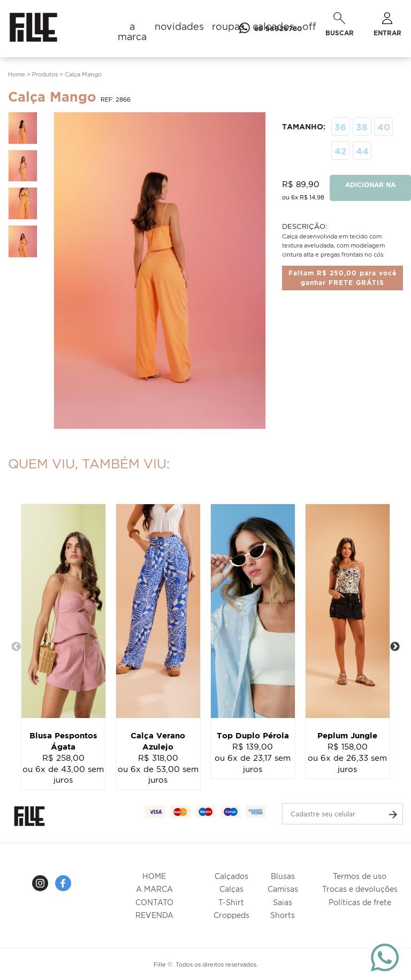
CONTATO (154, 902)
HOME (154, 876)
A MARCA (154, 889)
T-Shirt (231, 902)
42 (341, 151)
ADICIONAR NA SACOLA (370, 191)
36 (340, 127)
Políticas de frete (360, 902)
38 (362, 127)
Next (395, 647)
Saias (283, 902)
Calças (231, 889)
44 (362, 151)
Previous (16, 647)
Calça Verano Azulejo (158, 741)
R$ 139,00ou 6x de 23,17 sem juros (253, 758)
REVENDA (154, 915)
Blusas (283, 876)
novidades (179, 26)
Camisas (283, 889)
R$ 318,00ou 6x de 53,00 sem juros (158, 769)
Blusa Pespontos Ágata (63, 741)
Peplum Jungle (347, 735)
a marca (132, 32)
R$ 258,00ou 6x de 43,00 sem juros (63, 769)
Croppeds (231, 915)
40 (384, 127)
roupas (228, 26)
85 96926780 (268, 28)
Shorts (283, 915)
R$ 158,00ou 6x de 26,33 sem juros (347, 758)
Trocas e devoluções (360, 889)
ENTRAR (387, 24)
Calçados (231, 876)
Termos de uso (360, 876)
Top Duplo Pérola (253, 735)
